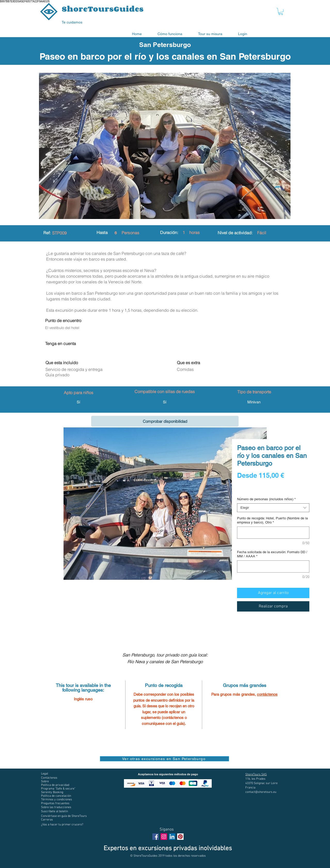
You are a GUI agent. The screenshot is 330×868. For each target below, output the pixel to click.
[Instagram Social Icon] (164, 837)
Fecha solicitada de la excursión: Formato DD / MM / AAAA (272, 554)
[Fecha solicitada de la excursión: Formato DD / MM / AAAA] (273, 566)
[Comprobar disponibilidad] (165, 421)
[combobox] (273, 508)
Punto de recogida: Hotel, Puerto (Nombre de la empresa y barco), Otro (272, 520)
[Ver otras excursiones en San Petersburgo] (164, 759)
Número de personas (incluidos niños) (266, 499)
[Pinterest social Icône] (180, 837)
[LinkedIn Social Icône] (172, 837)
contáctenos (267, 694)
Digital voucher (250, 490)
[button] (281, 11)
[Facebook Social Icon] (156, 837)
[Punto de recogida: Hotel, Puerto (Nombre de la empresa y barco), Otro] (273, 533)
